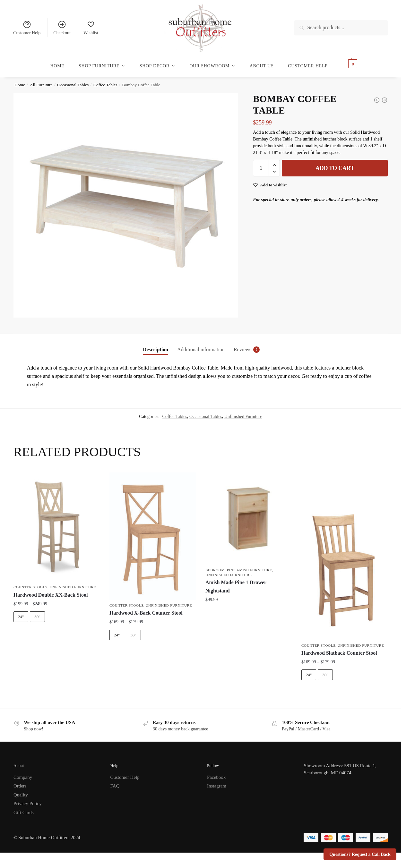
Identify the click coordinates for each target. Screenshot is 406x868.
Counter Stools (30, 583)
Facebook (216, 773)
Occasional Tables (73, 81)
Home (20, 81)
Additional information (201, 346)
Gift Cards (24, 809)
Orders (20, 782)
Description (155, 346)
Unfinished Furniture (243, 413)
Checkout (62, 28)
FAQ (115, 782)
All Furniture (41, 81)
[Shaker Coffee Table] (384, 96)
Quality (21, 791)
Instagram (217, 782)
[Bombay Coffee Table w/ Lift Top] (377, 96)
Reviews (242, 346)
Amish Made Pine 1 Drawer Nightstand (236, 583)
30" (37, 613)
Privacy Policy (28, 800)
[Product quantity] (261, 164)
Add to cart (335, 164)
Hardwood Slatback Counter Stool (339, 649)
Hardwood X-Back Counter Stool (146, 609)
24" (21, 613)
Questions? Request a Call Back (360, 854)
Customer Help (27, 28)
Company (23, 773)
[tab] (155, 340)
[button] (274, 161)
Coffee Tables (105, 81)
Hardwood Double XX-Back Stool (51, 591)
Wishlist (91, 28)
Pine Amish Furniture (250, 566)
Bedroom (215, 566)
